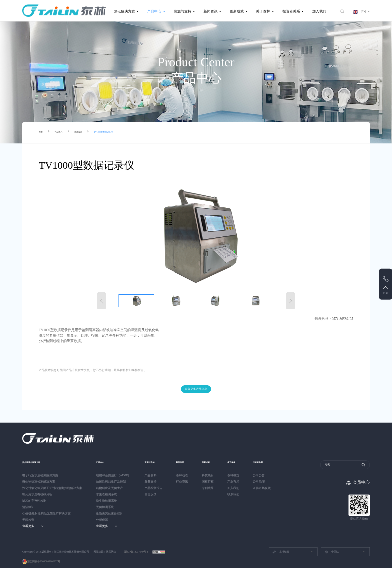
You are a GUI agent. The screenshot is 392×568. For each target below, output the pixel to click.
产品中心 (154, 11)
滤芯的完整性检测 (34, 495)
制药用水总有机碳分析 (37, 488)
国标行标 (210, 476)
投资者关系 (291, 11)
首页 (42, 133)
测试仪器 (90, 133)
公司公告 (265, 469)
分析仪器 (102, 514)
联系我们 (237, 488)
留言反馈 (150, 488)
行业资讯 (182, 476)
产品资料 (150, 469)
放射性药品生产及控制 (111, 476)
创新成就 (237, 11)
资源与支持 (182, 11)
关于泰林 (263, 11)
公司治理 (265, 476)
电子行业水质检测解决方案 (40, 469)
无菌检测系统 (105, 501)
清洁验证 (28, 501)
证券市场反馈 (268, 482)
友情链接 (281, 546)
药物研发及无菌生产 (109, 482)
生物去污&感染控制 (109, 508)
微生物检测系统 (106, 495)
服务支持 (150, 476)
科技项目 (210, 469)
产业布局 (237, 476)
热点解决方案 (124, 11)
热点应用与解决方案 (38, 456)
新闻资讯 (210, 11)
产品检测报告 (153, 482)
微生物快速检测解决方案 (39, 476)
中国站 (332, 546)
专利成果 (210, 482)
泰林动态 (182, 469)
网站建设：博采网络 (105, 546)
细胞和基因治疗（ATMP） (113, 469)
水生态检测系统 (106, 488)
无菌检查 (28, 514)
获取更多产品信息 (196, 382)
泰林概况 (237, 469)
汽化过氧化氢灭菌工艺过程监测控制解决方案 (52, 482)
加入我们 (319, 11)
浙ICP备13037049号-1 (136, 546)
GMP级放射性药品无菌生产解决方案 (46, 508)
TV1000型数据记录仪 (125, 133)
